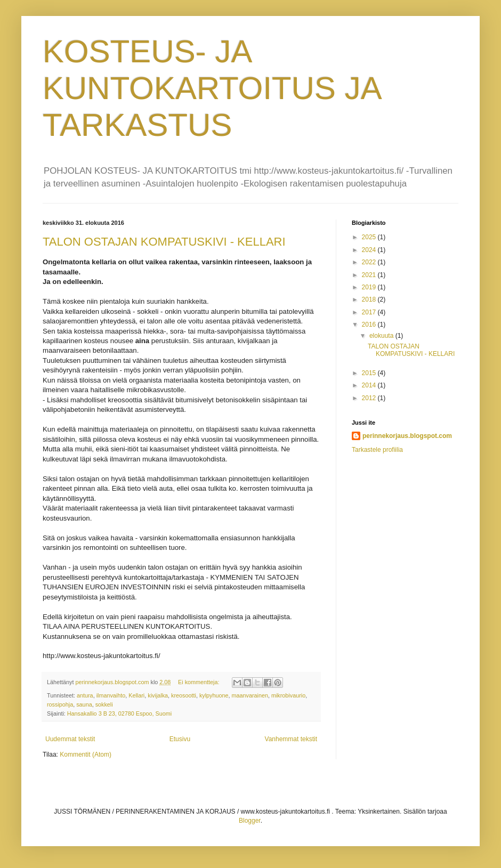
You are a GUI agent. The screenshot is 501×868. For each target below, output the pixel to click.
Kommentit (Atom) (86, 755)
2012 (370, 398)
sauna (84, 704)
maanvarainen (250, 695)
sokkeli (104, 704)
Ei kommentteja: (199, 682)
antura (85, 695)
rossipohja (60, 704)
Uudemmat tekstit (70, 739)
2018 (370, 299)
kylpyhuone (214, 695)
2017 (370, 312)
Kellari (136, 695)
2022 (370, 262)
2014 (370, 385)
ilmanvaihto (111, 695)
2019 (370, 287)
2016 (370, 325)
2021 (370, 275)
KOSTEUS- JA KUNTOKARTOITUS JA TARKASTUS (212, 88)
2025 (370, 237)
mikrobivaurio (288, 695)
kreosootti (184, 695)
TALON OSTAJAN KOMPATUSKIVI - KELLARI (164, 242)
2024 (370, 250)
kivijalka (158, 695)
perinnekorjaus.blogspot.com (407, 436)
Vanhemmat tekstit (291, 739)
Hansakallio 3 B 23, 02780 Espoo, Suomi (119, 713)
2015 (370, 373)
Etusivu (180, 739)
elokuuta (382, 336)
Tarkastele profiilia (377, 450)
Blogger (250, 821)
